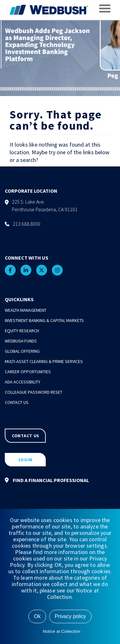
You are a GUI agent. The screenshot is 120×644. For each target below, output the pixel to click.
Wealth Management (26, 310)
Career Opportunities (28, 372)
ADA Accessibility (23, 382)
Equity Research (22, 331)
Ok (37, 616)
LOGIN (25, 460)
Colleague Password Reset (34, 392)
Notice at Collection (62, 631)
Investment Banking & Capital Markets (44, 320)
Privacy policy (70, 616)
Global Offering (22, 351)
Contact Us (17, 402)
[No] (112, 576)
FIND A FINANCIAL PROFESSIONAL (47, 480)
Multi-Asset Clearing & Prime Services (44, 361)
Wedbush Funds (21, 341)
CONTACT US (26, 436)
